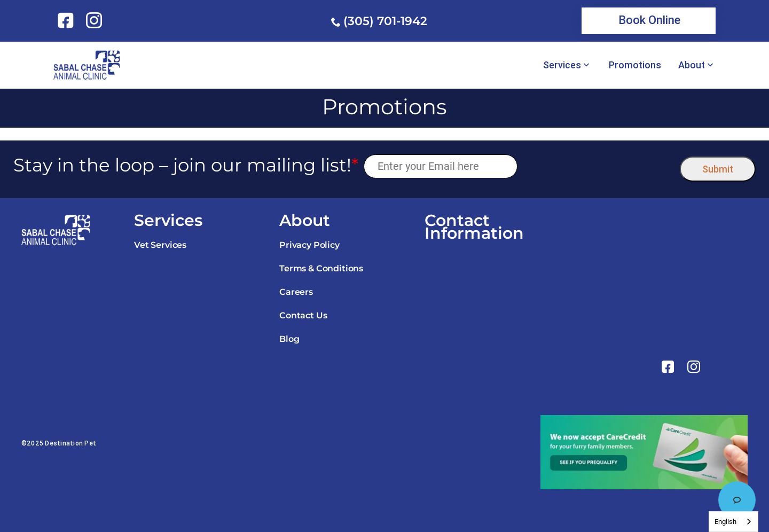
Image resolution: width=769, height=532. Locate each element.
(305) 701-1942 (385, 21)
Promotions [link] (635, 65)
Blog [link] (289, 339)
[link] (68, 20)
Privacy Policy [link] (309, 245)
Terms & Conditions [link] (321, 268)
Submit (718, 169)
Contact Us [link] (303, 315)
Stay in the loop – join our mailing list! (186, 165)
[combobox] (733, 522)
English (725, 522)
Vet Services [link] (160, 245)
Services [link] (562, 65)
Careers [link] (296, 292)
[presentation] (599, 166)
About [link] (692, 65)
